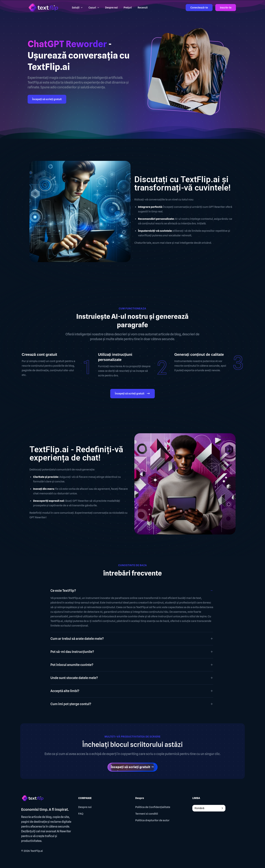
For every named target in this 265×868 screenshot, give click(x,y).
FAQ (81, 814)
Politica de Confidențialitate (153, 807)
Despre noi (85, 807)
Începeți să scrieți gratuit (47, 99)
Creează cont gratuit (39, 354)
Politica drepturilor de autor (152, 820)
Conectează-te (199, 8)
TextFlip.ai (37, 851)
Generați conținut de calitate (199, 354)
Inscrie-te (226, 8)
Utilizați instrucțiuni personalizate (115, 357)
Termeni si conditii (147, 814)
